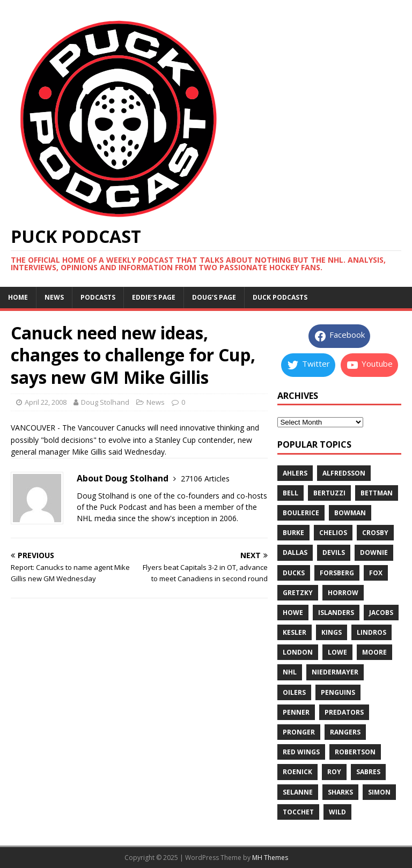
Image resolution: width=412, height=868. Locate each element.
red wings (301, 752)
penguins (338, 692)
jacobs (381, 613)
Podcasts (98, 297)
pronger (299, 732)
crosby (375, 533)
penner (296, 712)
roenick (297, 772)
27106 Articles (205, 478)
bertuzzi (329, 493)
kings (332, 632)
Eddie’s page (154, 297)
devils (334, 552)
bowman (350, 513)
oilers (294, 692)
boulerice (301, 513)
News (54, 297)
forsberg (337, 573)
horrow (343, 593)
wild (337, 812)
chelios (333, 533)
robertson (355, 752)
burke (293, 533)
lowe (337, 652)
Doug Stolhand (105, 402)
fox (376, 573)
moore (374, 652)
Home (18, 297)
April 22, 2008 (46, 402)
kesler (295, 632)
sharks (340, 792)
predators (344, 712)
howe (293, 613)
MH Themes (270, 858)
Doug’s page (214, 297)
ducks (294, 573)
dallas (295, 552)
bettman (377, 493)
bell (290, 493)
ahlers (295, 473)
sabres (368, 772)
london (298, 652)
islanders (336, 613)
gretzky (298, 593)
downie (374, 552)
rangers (345, 732)
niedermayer (335, 672)
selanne (298, 792)
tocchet (298, 812)
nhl (290, 672)
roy (334, 772)
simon (379, 792)
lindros (371, 632)
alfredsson (344, 473)
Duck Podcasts (280, 297)
